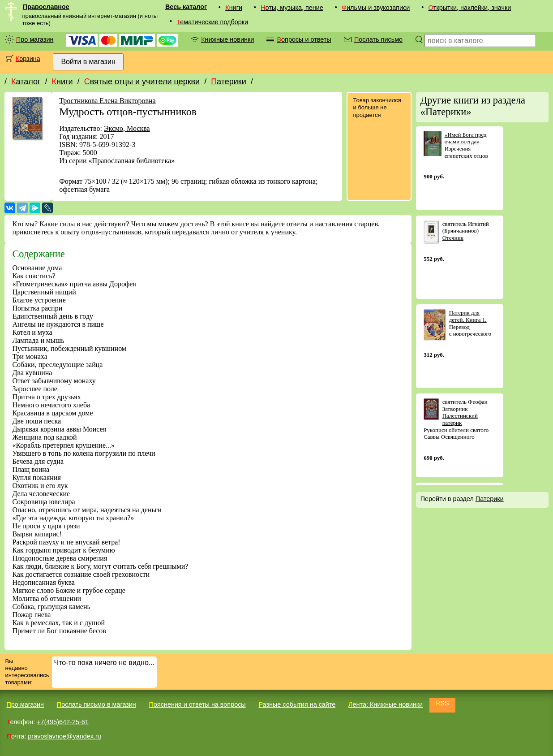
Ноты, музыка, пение (292, 8)
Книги (234, 8)
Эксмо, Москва (127, 128)
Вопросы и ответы (304, 39)
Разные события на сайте (297, 704)
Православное (46, 7)
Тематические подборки (212, 22)
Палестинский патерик (460, 419)
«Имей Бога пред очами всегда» (466, 138)
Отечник (453, 238)
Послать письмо (378, 39)
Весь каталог (186, 7)
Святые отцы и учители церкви (142, 82)
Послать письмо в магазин (96, 704)
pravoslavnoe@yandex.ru (64, 736)
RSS (442, 703)
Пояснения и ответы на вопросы (197, 704)
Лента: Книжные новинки (386, 704)
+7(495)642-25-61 (63, 722)
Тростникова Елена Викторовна (107, 101)
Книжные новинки (227, 39)
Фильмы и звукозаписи (376, 8)
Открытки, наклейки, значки (470, 8)
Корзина (28, 59)
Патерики (229, 82)
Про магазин (35, 39)
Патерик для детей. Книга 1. (468, 316)
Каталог (26, 82)
